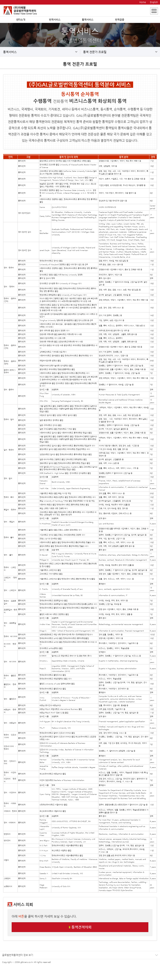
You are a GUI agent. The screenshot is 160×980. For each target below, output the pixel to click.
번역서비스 (55, 20)
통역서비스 (88, 20)
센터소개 (21, 20)
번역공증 (120, 20)
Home (143, 2)
